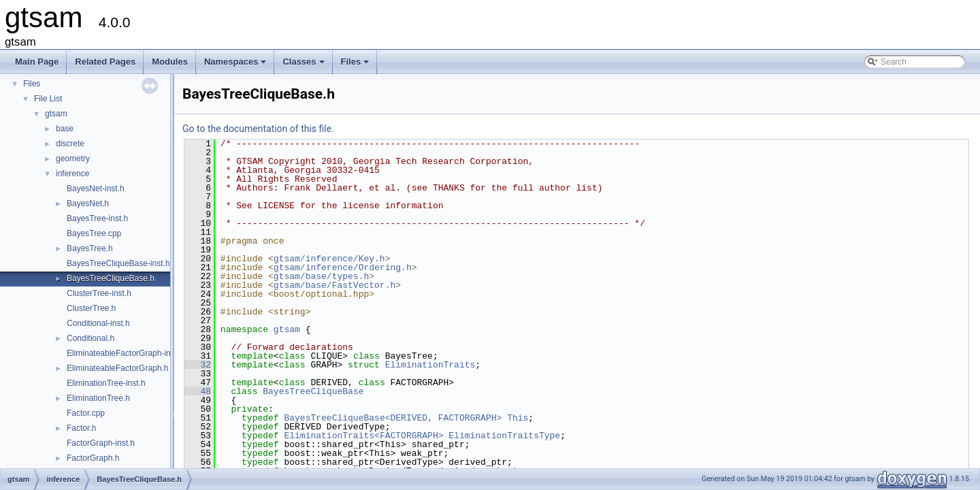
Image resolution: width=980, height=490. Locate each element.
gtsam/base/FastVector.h (334, 285)
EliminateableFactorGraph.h (117, 368)
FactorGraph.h (93, 458)
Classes (304, 65)
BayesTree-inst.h (97, 218)
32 (198, 365)
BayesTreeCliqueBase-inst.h (118, 263)
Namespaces (236, 65)
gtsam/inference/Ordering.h (343, 267)
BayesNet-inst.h (96, 189)
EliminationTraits (430, 365)
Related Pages (105, 62)
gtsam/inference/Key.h (329, 259)
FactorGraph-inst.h (101, 443)
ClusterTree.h (91, 308)
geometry (73, 159)
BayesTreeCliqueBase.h (111, 278)
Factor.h (81, 428)
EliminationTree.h (98, 398)
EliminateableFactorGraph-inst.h (125, 353)
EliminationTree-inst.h (106, 383)
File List (48, 99)
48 (198, 391)
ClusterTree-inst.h (99, 293)
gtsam (56, 114)
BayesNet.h (88, 203)
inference (72, 174)
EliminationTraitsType (504, 436)
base (65, 129)
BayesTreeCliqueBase (313, 391)
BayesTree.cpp (94, 233)
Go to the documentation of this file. (258, 129)
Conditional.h (91, 338)
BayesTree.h (90, 248)
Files (356, 65)
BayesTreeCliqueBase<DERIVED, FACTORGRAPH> (393, 418)
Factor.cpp (86, 413)
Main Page (37, 62)
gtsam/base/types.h (321, 276)
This (518, 418)
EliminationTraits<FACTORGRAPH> (363, 436)
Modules (170, 62)
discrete (70, 144)
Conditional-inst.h (98, 323)
